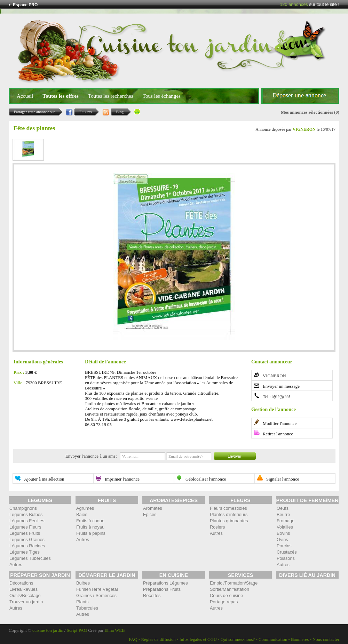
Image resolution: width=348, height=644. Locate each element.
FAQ (133, 639)
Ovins (282, 540)
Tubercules (87, 608)
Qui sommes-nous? (238, 639)
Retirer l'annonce (278, 434)
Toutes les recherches (111, 96)
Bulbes (83, 583)
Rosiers (217, 527)
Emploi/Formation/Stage (234, 583)
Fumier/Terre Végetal (97, 589)
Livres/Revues (23, 589)
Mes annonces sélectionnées (307, 112)
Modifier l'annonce (280, 424)
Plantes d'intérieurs (229, 514)
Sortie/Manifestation (230, 589)
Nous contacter (326, 639)
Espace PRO (25, 5)
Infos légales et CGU (198, 639)
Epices (150, 514)
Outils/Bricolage (25, 595)
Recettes (152, 595)
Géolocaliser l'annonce (206, 479)
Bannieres (300, 639)
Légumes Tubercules (30, 558)
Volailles (285, 527)
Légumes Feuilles (27, 521)
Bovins (283, 533)
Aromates (153, 508)
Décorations (21, 583)
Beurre (283, 514)
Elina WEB (114, 630)
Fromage (286, 521)
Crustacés (287, 552)
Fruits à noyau (90, 527)
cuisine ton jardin (48, 630)
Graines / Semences (96, 595)
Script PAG (77, 630)
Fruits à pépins (91, 533)
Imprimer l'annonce (122, 479)
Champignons (23, 508)
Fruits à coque (90, 521)
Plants (82, 602)
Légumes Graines (27, 540)
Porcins (284, 546)
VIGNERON (304, 129)
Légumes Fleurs (25, 527)
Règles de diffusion (158, 639)
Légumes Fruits (25, 533)
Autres (16, 565)
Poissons (286, 558)
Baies (82, 514)
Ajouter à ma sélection (44, 479)
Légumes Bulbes (26, 514)
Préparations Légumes (165, 583)
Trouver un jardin (26, 602)
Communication (273, 639)
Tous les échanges (162, 96)
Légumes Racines (27, 546)
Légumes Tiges (25, 552)
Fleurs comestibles (228, 508)
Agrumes (85, 508)
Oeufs (283, 508)
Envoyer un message (281, 386)
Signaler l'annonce (283, 479)
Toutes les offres (61, 96)
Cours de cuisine (226, 595)
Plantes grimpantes (229, 521)
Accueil (25, 96)
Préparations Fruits (162, 589)
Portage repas (224, 602)
